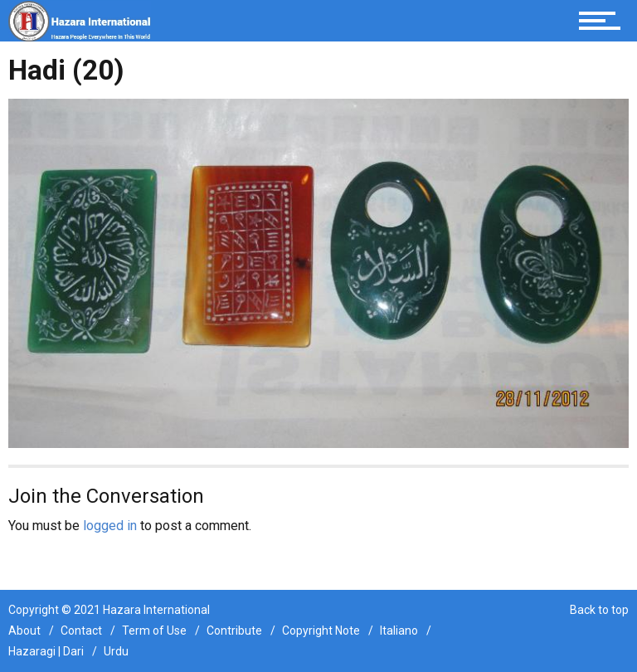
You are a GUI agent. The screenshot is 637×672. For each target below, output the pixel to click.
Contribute (234, 631)
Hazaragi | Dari (46, 651)
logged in (110, 526)
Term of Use (154, 631)
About (24, 631)
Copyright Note (321, 631)
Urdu (116, 651)
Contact (81, 631)
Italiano (399, 631)
